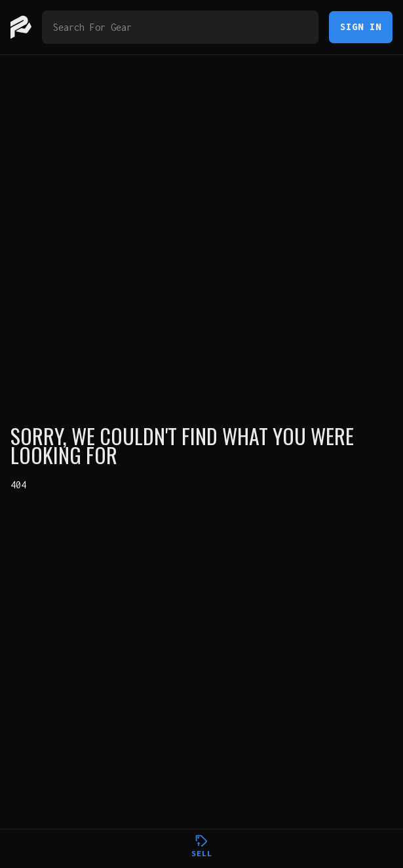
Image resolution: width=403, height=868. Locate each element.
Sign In (361, 27)
